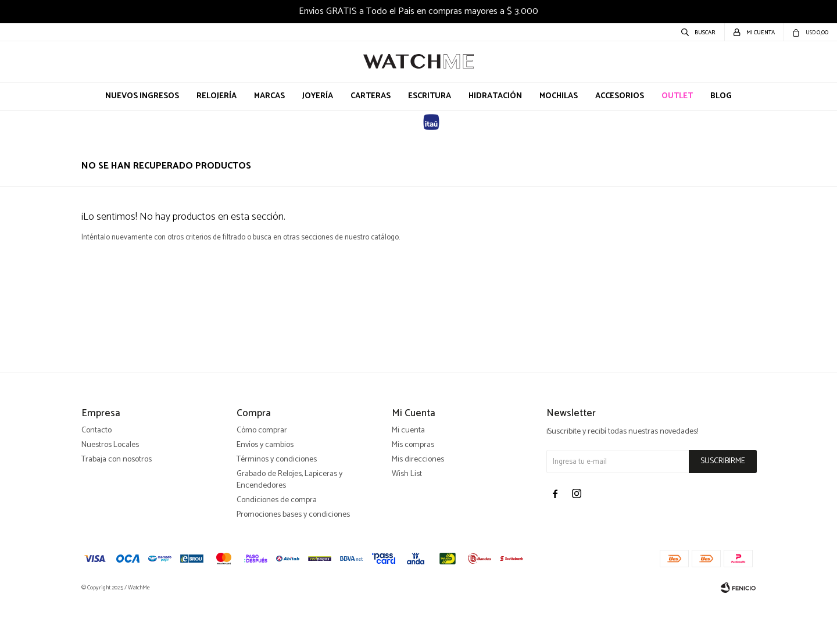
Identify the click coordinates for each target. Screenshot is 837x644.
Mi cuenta (408, 472)
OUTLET (677, 96)
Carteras (371, 96)
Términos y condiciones (277, 501)
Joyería (318, 96)
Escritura (430, 96)
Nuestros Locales (110, 487)
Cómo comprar (262, 472)
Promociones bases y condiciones (293, 557)
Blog (721, 96)
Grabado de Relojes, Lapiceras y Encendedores (289, 522)
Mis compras (413, 487)
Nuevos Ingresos (142, 96)
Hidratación (495, 96)
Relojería (217, 96)
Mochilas (559, 96)
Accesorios (620, 96)
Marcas (269, 96)
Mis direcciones (418, 501)
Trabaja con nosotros (117, 501)
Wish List (407, 516)
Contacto (96, 472)
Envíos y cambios (265, 487)
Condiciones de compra (277, 542)
